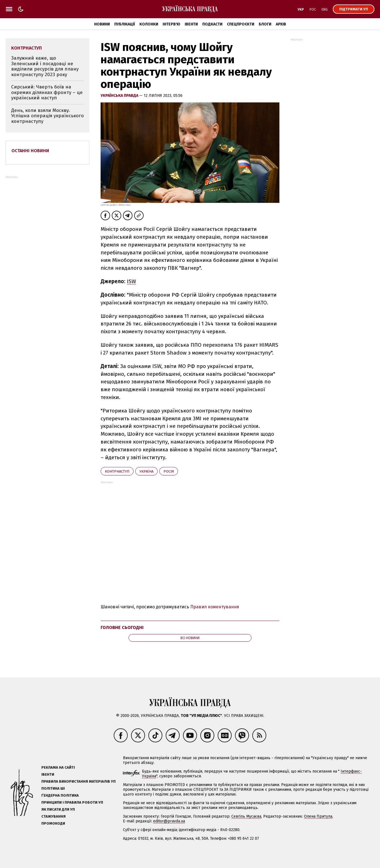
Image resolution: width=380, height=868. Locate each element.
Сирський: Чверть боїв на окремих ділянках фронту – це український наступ (47, 92)
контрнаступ (117, 471)
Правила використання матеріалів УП (79, 781)
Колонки (149, 24)
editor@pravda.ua (169, 821)
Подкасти (212, 24)
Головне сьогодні (122, 627)
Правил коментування (215, 607)
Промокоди (53, 823)
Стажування (54, 816)
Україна (146, 471)
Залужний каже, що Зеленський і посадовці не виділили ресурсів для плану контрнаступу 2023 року (45, 66)
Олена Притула (318, 816)
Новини (102, 24)
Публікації (125, 24)
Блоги (265, 24)
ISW (131, 281)
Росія (169, 471)
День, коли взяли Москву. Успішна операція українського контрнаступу (47, 116)
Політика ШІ (53, 788)
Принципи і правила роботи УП (72, 802)
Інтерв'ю (171, 24)
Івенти (191, 24)
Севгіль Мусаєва (246, 816)
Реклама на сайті (58, 767)
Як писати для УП (58, 809)
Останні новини (30, 151)
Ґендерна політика (60, 795)
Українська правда (120, 96)
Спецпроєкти (241, 24)
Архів (281, 24)
